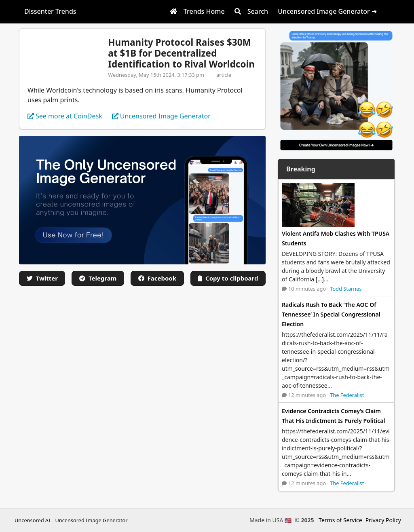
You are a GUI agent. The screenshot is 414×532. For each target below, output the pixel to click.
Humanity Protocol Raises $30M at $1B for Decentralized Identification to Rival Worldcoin (181, 53)
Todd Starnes (346, 289)
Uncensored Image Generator (91, 520)
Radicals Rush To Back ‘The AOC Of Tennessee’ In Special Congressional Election (331, 314)
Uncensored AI (32, 520)
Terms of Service (340, 520)
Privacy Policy (383, 520)
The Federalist (347, 395)
